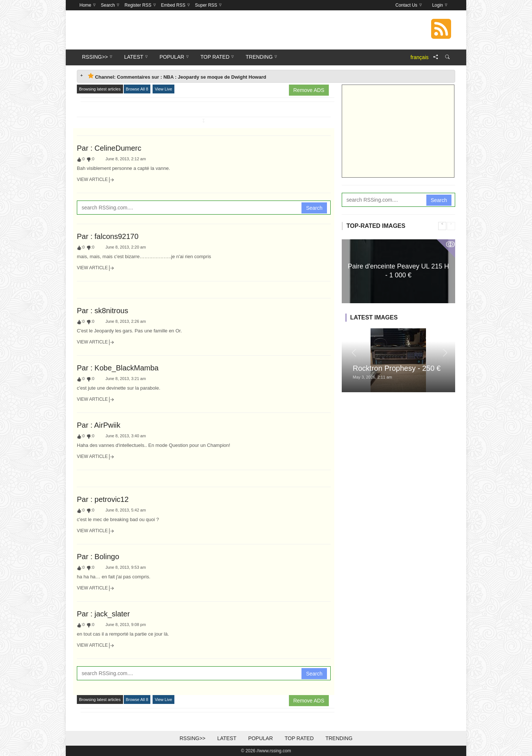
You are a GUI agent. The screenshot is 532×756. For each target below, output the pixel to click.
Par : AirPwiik (99, 425)
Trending (339, 738)
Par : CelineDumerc (109, 148)
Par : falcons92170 (108, 236)
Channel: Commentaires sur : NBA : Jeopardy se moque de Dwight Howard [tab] (177, 76)
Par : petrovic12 (103, 499)
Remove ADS (309, 90)
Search (314, 208)
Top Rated (299, 738)
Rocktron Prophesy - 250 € (397, 368)
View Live (163, 89)
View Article (96, 180)
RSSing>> (192, 738)
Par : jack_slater (103, 614)
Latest (227, 738)
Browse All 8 (137, 89)
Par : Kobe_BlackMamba (118, 368)
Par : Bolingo (98, 557)
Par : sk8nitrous (103, 311)
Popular (261, 738)
